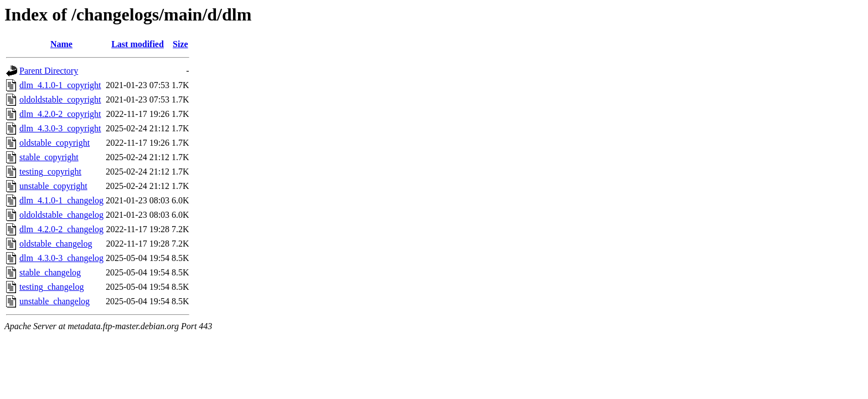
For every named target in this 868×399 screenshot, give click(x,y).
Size (180, 44)
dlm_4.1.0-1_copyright (60, 85)
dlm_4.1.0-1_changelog (61, 200)
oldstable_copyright (55, 143)
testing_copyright (50, 172)
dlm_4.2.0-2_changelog (61, 229)
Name (61, 44)
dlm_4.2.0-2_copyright (60, 114)
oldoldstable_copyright (60, 99)
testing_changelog (51, 287)
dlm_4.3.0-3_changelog (61, 258)
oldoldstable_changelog (61, 215)
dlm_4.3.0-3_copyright (60, 128)
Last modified (138, 44)
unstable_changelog (55, 301)
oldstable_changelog (56, 244)
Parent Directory (49, 71)
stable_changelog (50, 272)
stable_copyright (49, 157)
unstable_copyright (53, 186)
